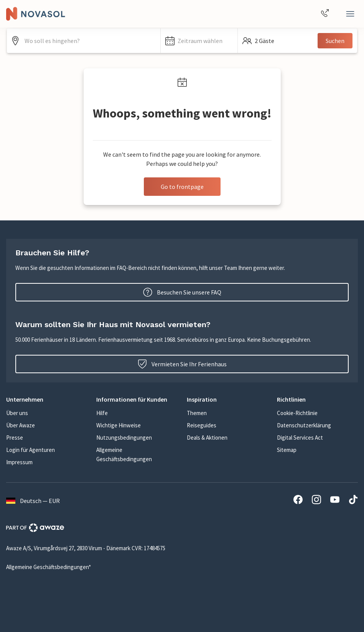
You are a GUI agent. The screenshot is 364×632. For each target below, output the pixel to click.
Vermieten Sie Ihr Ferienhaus (182, 364)
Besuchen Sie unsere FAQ (182, 292)
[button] (199, 41)
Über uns (17, 413)
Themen (197, 413)
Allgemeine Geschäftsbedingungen (124, 454)
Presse (15, 438)
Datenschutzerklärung (304, 425)
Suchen (335, 41)
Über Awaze (21, 425)
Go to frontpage (182, 187)
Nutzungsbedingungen (124, 438)
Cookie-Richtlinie (297, 413)
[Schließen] (350, 14)
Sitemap (287, 450)
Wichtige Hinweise (119, 425)
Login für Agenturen (30, 450)
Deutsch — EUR (33, 501)
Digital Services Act (300, 438)
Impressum (19, 462)
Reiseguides (202, 425)
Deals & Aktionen (207, 438)
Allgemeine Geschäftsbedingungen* (49, 567)
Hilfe (102, 413)
